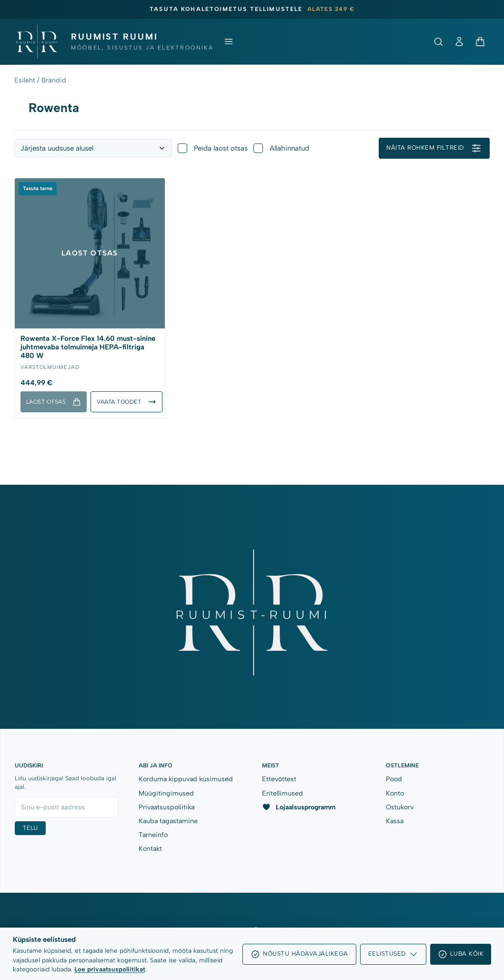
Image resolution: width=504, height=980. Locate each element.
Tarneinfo (153, 835)
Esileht (25, 80)
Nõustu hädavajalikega (299, 954)
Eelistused (393, 954)
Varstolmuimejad (50, 367)
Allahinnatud (281, 148)
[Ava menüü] (229, 41)
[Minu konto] (459, 41)
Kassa (395, 821)
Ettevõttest (279, 779)
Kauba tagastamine (168, 821)
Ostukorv (400, 807)
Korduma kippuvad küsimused (186, 779)
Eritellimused (282, 793)
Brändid (54, 80)
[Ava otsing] (438, 41)
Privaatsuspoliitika (166, 807)
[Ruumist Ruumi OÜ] (114, 42)
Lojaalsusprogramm (299, 807)
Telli (30, 828)
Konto (395, 793)
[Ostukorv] (480, 41)
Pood (394, 779)
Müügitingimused (166, 793)
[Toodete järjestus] (93, 148)
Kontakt (150, 849)
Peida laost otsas (213, 148)
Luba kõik (461, 954)
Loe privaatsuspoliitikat (110, 969)
